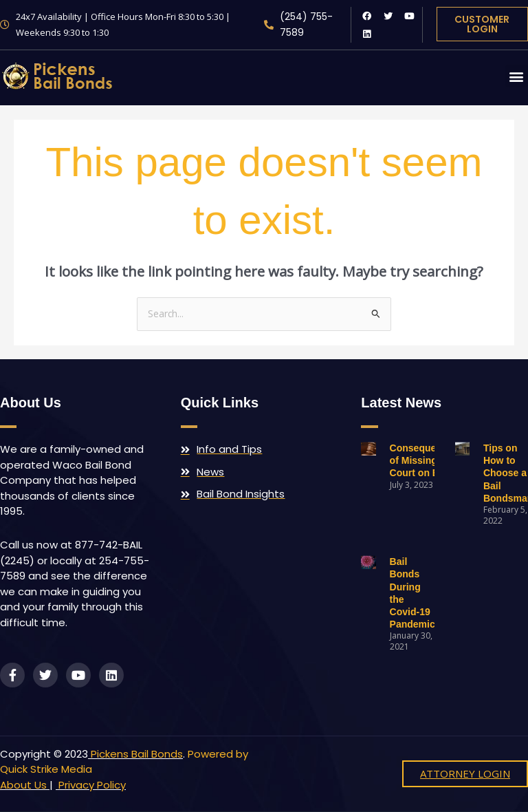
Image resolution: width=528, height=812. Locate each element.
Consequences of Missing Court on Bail (424, 460)
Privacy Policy (91, 785)
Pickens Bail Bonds (137, 754)
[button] (517, 76)
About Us (23, 785)
